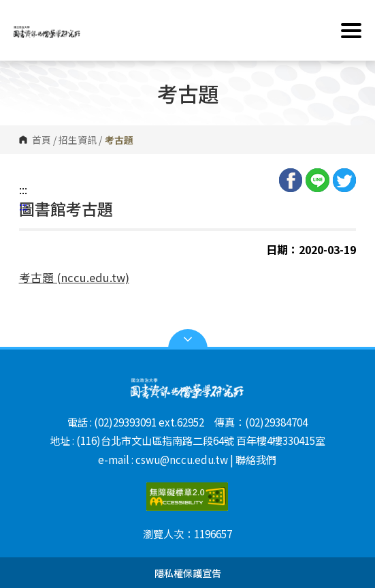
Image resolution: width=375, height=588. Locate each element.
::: (23, 189)
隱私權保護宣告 (188, 573)
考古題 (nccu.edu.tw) (74, 277)
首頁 (42, 140)
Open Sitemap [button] (188, 339)
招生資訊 (78, 140)
